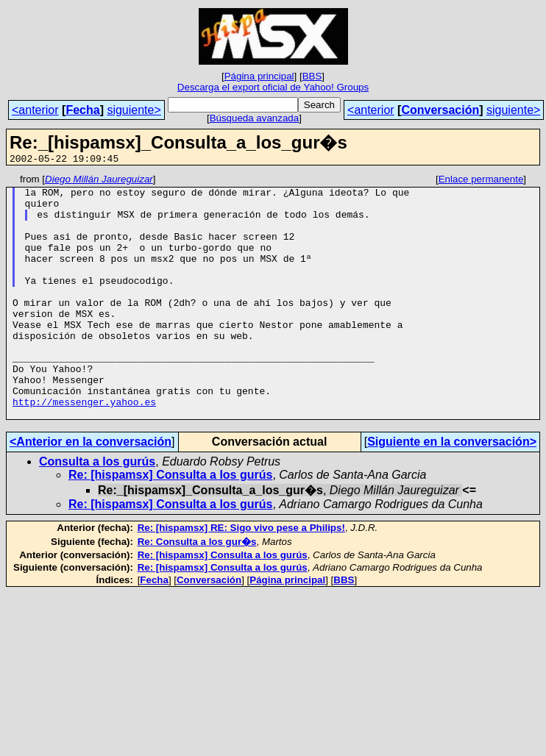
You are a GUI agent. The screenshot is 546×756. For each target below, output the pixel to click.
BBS (312, 76)
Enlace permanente (481, 181)
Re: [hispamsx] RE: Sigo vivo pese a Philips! (241, 576)
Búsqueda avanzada (255, 118)
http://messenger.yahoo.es (84, 448)
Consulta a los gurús (97, 510)
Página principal (259, 76)
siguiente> (134, 110)
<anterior (35, 110)
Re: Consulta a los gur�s (197, 590)
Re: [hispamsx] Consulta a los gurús (170, 523)
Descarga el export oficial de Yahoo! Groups (273, 87)
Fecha (82, 110)
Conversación (440, 110)
